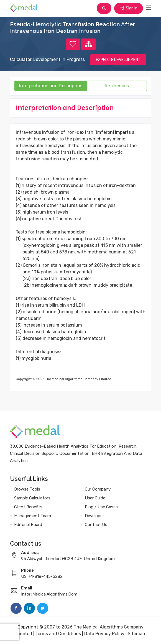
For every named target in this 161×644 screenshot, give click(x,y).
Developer (94, 516)
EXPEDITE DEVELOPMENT (118, 60)
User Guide (95, 498)
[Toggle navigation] (149, 8)
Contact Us (96, 525)
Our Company (98, 489)
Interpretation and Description (51, 86)
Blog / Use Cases (101, 507)
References (117, 86)
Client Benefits (28, 507)
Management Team (33, 516)
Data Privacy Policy (104, 634)
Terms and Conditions (58, 634)
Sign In (129, 8)
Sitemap (136, 634)
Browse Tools (27, 489)
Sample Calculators (32, 498)
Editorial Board (28, 525)
